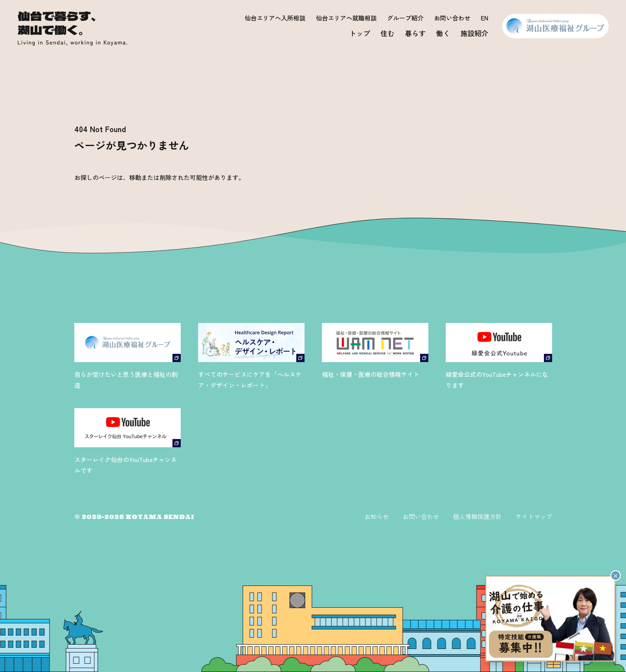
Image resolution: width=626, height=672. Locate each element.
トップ (360, 33)
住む (388, 33)
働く (443, 33)
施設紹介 (474, 33)
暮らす (415, 33)
